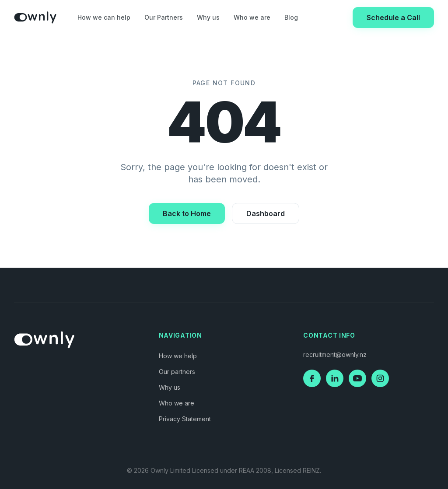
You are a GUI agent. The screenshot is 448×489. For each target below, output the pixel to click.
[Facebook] (312, 378)
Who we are (252, 17)
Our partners (177, 372)
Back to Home (187, 213)
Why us (208, 17)
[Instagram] (380, 378)
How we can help (104, 17)
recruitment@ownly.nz (335, 355)
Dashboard (266, 213)
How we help (178, 356)
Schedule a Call (393, 17)
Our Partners (164, 17)
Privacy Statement (185, 419)
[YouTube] (357, 378)
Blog (291, 17)
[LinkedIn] (335, 378)
